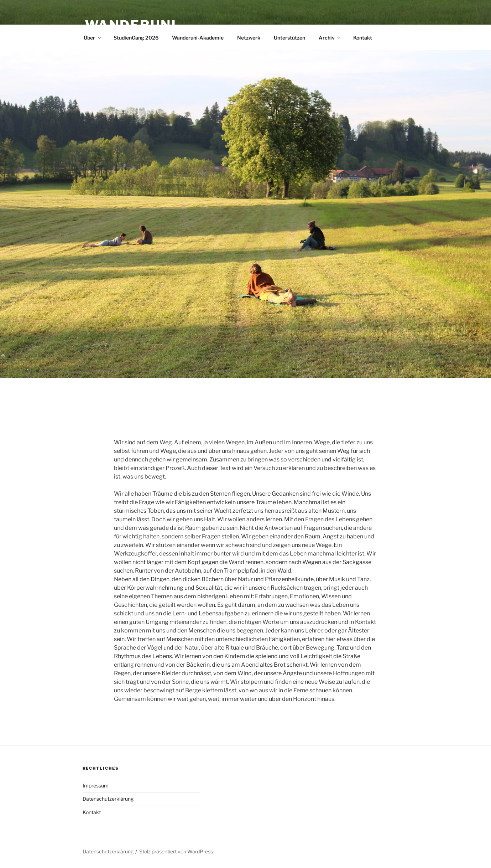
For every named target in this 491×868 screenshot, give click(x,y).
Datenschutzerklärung (108, 799)
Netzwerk (249, 38)
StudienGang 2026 (136, 38)
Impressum (96, 786)
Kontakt (363, 38)
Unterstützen (289, 38)
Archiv (330, 38)
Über (93, 38)
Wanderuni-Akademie (198, 38)
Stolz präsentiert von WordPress (176, 851)
